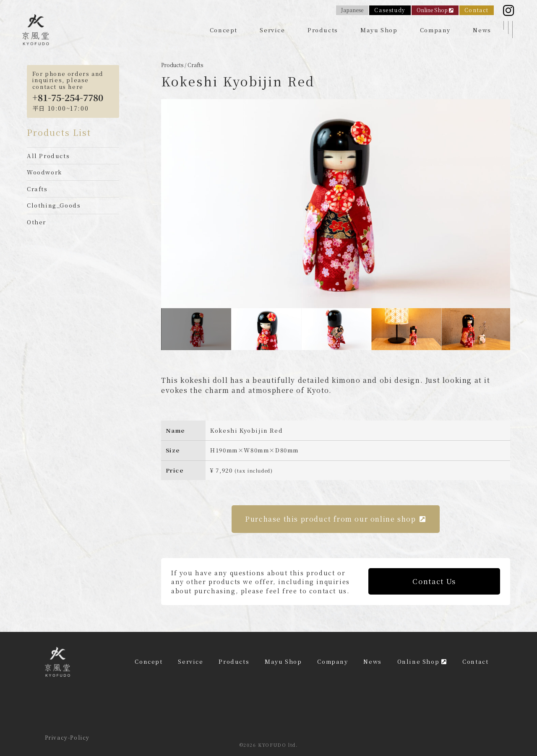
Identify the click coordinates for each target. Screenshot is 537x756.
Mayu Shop (379, 30)
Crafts (37, 189)
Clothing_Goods (54, 205)
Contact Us (434, 581)
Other (36, 222)
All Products (48, 156)
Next (516, 204)
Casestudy (390, 10)
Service (272, 30)
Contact (477, 10)
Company (435, 30)
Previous (155, 204)
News (482, 30)
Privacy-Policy (67, 738)
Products (323, 30)
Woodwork (44, 172)
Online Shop (435, 10)
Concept (224, 30)
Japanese (352, 10)
